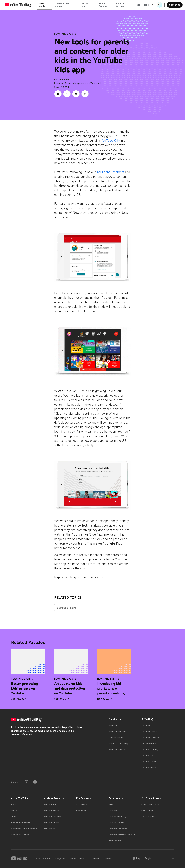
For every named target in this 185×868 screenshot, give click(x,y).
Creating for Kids (117, 823)
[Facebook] (35, 782)
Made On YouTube (120, 5)
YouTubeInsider (149, 768)
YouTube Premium (53, 823)
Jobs (14, 817)
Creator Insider (116, 737)
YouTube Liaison (117, 750)
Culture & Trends (84, 5)
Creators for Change (151, 805)
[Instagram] (26, 782)
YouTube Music (149, 762)
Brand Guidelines (78, 859)
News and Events (65, 34)
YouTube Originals (52, 817)
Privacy (96, 859)
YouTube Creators (118, 731)
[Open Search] (160, 5)
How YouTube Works (21, 823)
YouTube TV (147, 756)
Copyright (60, 859)
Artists (112, 805)
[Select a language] (159, 859)
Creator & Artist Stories (63, 5)
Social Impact (148, 817)
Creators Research (118, 829)
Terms (108, 859)
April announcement (111, 172)
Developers (82, 811)
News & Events (42, 5)
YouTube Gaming (150, 750)
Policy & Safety (42, 859)
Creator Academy (117, 817)
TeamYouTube (149, 744)
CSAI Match (147, 811)
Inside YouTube (103, 5)
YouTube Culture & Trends (24, 829)
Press (14, 811)
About (14, 805)
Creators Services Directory (122, 835)
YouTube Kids (110, 141)
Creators (113, 811)
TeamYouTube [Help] (119, 744)
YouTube (113, 725)
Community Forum (20, 835)
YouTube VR (115, 841)
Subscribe (175, 5)
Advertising (82, 805)
